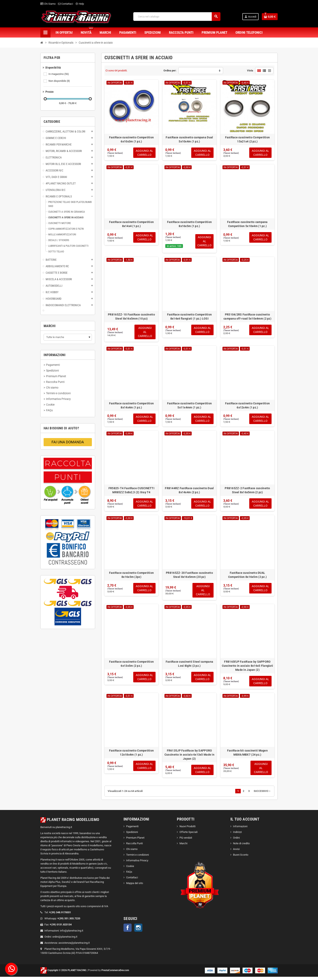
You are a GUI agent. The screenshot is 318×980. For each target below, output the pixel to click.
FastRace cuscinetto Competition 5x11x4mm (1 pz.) (190, 406)
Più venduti (186, 841)
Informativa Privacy (137, 864)
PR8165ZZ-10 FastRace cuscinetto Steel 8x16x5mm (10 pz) (131, 317)
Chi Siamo (48, 4)
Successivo (262, 795)
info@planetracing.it (72, 934)
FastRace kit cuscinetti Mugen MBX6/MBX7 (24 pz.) (247, 755)
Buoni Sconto (241, 858)
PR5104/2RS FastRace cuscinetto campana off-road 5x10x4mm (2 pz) (247, 317)
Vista (250, 71)
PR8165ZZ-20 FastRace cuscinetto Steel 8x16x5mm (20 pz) (189, 577)
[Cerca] (177, 17)
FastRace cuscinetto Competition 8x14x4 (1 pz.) (132, 225)
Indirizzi (237, 835)
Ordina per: (170, 71)
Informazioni (240, 830)
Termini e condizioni (138, 858)
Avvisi (236, 852)
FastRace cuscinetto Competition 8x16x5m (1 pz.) (190, 225)
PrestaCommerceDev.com (115, 974)
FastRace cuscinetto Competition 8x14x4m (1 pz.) (132, 406)
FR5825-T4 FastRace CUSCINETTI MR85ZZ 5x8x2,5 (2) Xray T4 (131, 492)
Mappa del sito (135, 887)
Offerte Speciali (189, 835)
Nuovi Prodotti (187, 830)
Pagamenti (132, 830)
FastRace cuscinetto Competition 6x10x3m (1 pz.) (132, 139)
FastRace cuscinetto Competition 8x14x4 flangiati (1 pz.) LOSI (190, 317)
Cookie (130, 870)
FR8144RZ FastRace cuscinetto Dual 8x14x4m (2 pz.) (189, 492)
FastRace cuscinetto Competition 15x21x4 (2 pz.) (248, 139)
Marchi (183, 847)
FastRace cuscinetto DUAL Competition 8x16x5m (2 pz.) (248, 577)
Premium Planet (135, 841)
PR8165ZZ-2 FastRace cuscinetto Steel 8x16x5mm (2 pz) (247, 492)
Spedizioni (132, 835)
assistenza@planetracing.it (74, 946)
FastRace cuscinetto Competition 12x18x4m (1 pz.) (132, 755)
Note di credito (241, 847)
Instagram (138, 931)
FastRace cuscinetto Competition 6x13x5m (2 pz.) (132, 666)
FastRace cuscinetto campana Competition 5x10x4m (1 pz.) (247, 225)
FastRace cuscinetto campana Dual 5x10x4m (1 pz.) (189, 139)
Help (80, 4)
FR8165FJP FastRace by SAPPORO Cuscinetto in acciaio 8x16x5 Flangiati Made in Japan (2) (248, 668)
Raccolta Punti (134, 847)
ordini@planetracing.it (65, 940)
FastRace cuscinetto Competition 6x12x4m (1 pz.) (248, 406)
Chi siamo (132, 852)
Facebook (128, 931)
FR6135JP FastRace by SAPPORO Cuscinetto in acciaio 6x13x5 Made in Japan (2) (189, 757)
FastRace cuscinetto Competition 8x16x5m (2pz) (132, 577)
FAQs (129, 875)
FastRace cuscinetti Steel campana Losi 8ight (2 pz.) (189, 666)
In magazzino (59, 74)
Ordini (236, 841)
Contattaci (66, 4)
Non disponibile (60, 81)
